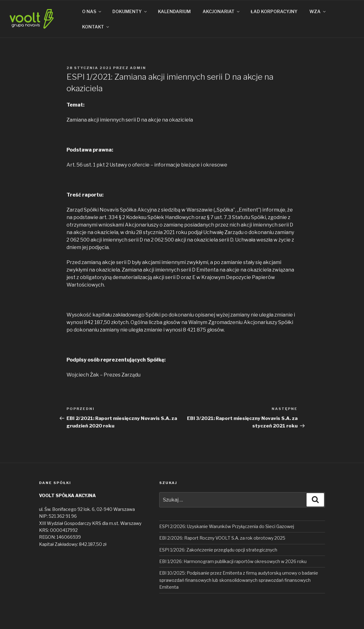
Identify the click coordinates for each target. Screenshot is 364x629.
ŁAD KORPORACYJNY (274, 11)
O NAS (92, 11)
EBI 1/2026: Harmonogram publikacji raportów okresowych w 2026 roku (233, 561)
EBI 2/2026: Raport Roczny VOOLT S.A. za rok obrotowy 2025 (222, 538)
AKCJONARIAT (221, 11)
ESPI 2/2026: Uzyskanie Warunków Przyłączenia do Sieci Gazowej (227, 526)
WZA (318, 11)
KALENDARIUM (174, 11)
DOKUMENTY (130, 11)
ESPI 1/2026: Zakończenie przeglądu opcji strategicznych (218, 550)
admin (138, 68)
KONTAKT (96, 27)
